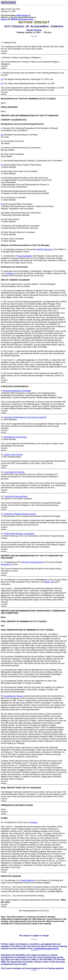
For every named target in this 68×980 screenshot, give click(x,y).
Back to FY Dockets (8, 2)
